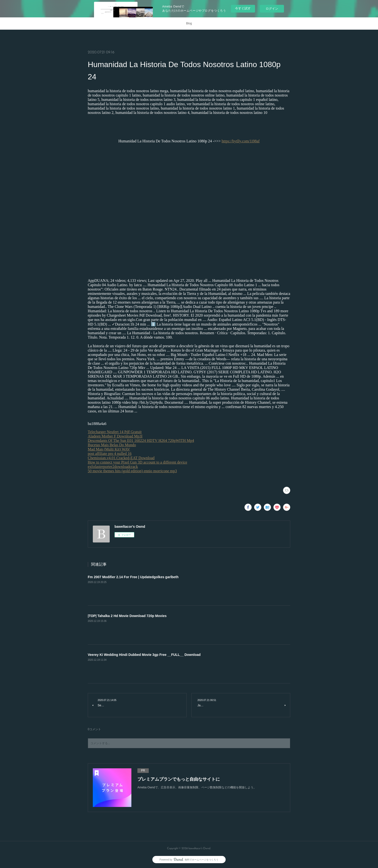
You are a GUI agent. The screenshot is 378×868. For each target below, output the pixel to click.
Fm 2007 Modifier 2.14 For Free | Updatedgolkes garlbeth (133, 577)
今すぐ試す (243, 8)
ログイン (272, 9)
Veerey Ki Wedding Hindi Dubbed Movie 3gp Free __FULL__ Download (144, 655)
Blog (189, 23)
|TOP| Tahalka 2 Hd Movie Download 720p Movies (127, 616)
